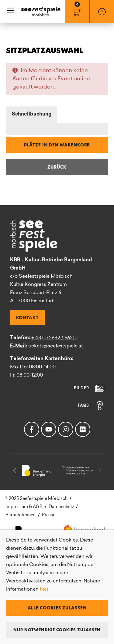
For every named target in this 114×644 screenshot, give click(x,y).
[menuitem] (77, 12)
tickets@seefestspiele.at (56, 346)
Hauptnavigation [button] (11, 11)
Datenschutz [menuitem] (61, 507)
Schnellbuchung (32, 114)
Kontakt (27, 317)
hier (44, 589)
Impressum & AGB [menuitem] (24, 507)
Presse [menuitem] (49, 515)
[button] (15, 471)
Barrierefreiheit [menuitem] (21, 515)
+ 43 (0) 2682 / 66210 (54, 338)
